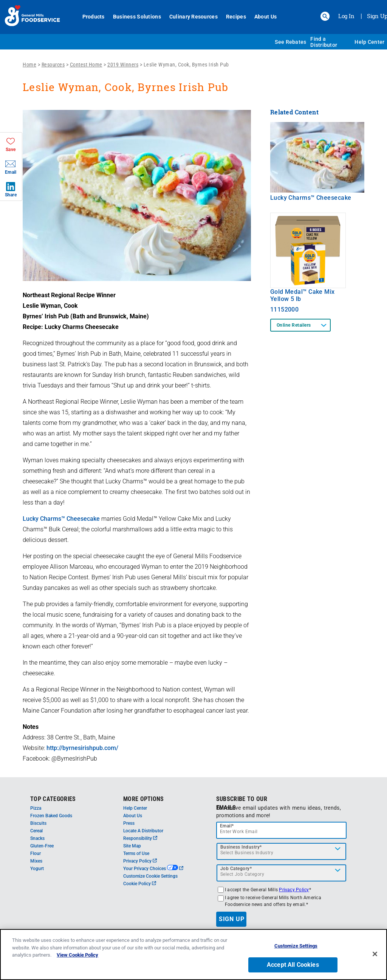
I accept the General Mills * (268, 890)
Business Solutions (137, 17)
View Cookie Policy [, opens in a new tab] (77, 955)
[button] (325, 16)
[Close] (375, 954)
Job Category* (236, 869)
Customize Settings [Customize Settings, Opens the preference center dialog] (296, 946)
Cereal (36, 831)
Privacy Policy (140, 861)
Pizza (36, 808)
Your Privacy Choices (153, 869)
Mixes (36, 861)
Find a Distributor (324, 42)
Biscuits (38, 823)
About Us (265, 17)
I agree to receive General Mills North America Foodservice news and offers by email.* (273, 901)
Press (129, 823)
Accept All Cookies (293, 965)
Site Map (132, 846)
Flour (36, 853)
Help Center (369, 42)
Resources (53, 65)
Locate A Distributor (143, 831)
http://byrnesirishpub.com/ (82, 748)
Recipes (236, 17)
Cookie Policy (140, 884)
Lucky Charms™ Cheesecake (61, 519)
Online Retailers (294, 325)
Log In (346, 16)
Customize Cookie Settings (150, 876)
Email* (227, 826)
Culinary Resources (193, 17)
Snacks (37, 838)
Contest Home (86, 65)
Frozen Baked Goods (51, 816)
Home (29, 65)
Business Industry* (241, 847)
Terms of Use (136, 853)
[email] (282, 830)
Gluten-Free (42, 846)
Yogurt (37, 869)
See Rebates (290, 42)
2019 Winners (123, 65)
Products (94, 17)
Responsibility (140, 838)
